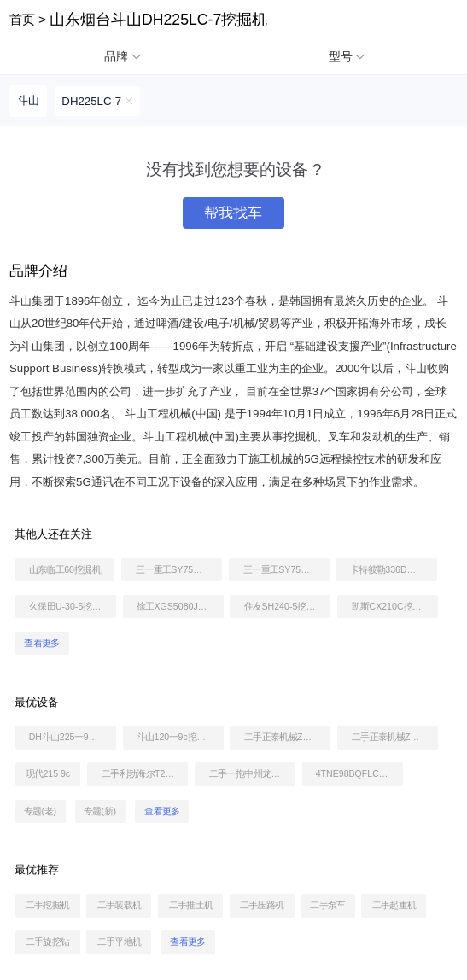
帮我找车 (233, 213)
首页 (22, 19)
